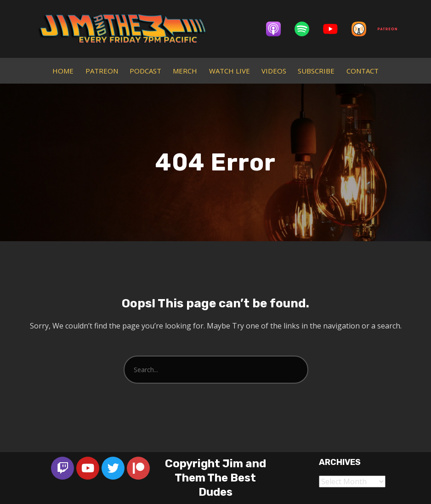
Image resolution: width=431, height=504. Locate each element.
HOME (63, 71)
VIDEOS (274, 71)
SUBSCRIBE (316, 71)
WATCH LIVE (230, 71)
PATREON (102, 71)
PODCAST (145, 71)
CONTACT (363, 71)
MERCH (185, 71)
